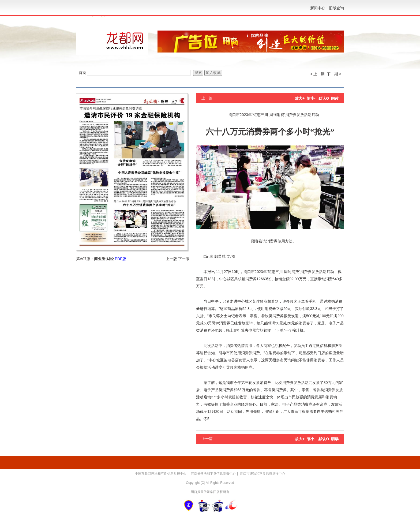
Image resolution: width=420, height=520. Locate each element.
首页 (82, 73)
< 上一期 (317, 74)
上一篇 (207, 98)
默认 (324, 98)
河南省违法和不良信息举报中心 (213, 474)
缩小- (311, 98)
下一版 (184, 259)
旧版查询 (336, 8)
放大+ (300, 98)
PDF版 (121, 259)
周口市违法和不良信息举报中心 (262, 474)
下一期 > (334, 74)
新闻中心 (318, 8)
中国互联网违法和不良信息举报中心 (161, 474)
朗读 (335, 98)
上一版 (171, 259)
